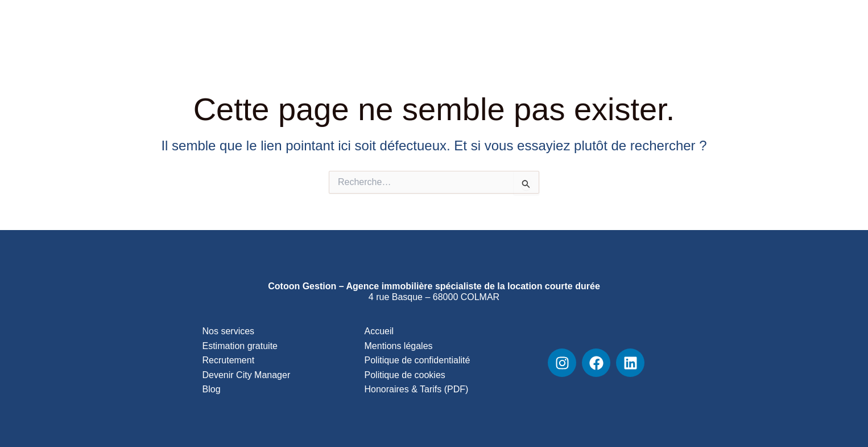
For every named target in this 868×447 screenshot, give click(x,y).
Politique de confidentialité (418, 360)
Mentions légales (399, 346)
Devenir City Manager (247, 375)
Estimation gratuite (240, 346)
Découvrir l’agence (546, 34)
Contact (748, 34)
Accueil (379, 331)
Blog (623, 34)
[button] (588, 34)
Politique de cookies (405, 375)
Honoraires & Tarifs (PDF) (417, 389)
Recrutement (682, 34)
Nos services (229, 331)
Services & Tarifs (442, 34)
